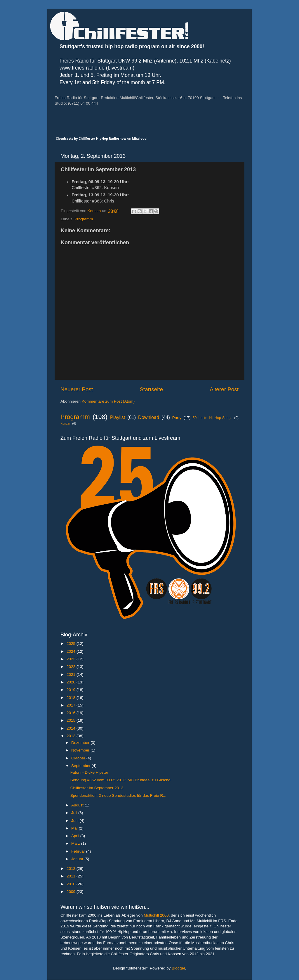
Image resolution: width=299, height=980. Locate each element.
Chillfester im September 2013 (97, 788)
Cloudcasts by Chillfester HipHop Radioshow (91, 138)
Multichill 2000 (156, 915)
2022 (72, 667)
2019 (72, 690)
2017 (72, 705)
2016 (72, 713)
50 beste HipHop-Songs (213, 418)
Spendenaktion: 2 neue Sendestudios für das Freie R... (118, 795)
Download (149, 417)
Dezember (81, 743)
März (76, 843)
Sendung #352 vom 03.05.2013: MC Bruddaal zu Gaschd (120, 780)
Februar (79, 851)
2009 (72, 892)
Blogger (178, 968)
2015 (72, 720)
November (81, 750)
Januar (78, 859)
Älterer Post (224, 389)
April (76, 836)
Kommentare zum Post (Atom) (108, 401)
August (78, 805)
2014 (72, 728)
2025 (72, 644)
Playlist (118, 417)
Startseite (151, 389)
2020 (72, 682)
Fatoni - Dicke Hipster (89, 772)
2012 (72, 869)
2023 (72, 659)
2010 (72, 884)
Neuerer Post (77, 389)
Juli (75, 813)
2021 (72, 675)
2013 (72, 736)
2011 (72, 876)
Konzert (66, 423)
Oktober (79, 758)
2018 (72, 698)
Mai (75, 828)
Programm (84, 219)
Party (177, 418)
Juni (75, 821)
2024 (72, 651)
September (81, 766)
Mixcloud (139, 138)
